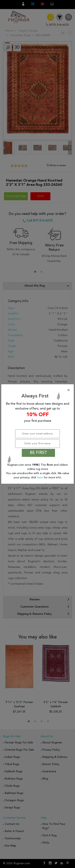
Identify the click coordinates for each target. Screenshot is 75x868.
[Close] (38, 390)
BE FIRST (38, 453)
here (40, 478)
